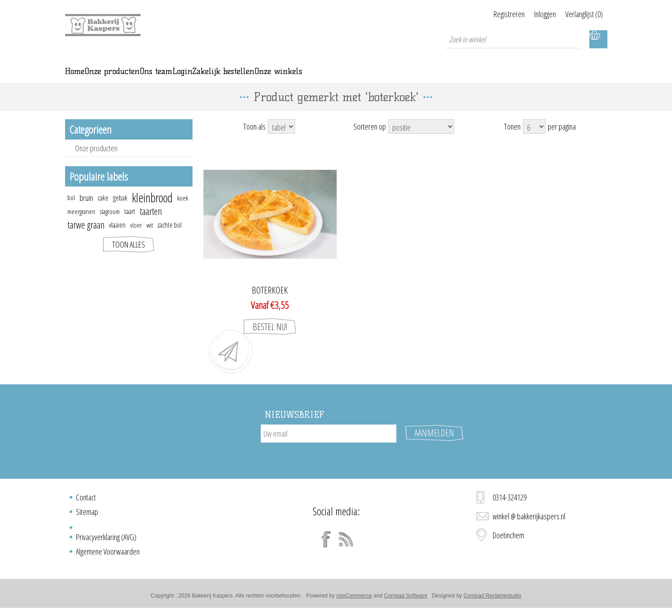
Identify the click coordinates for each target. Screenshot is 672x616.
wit (150, 238)
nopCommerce (354, 599)
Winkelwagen (598, 39)
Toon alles (129, 257)
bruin (86, 210)
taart (130, 224)
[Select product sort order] (421, 139)
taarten (151, 224)
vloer (136, 238)
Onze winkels (455, 78)
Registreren (487, 14)
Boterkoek (270, 303)
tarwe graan (86, 237)
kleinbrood (152, 210)
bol (71, 210)
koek (183, 210)
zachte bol (169, 238)
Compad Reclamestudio (493, 599)
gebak (120, 210)
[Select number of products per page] (534, 139)
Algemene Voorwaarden (108, 555)
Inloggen (534, 14)
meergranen (81, 224)
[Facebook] (326, 543)
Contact (86, 501)
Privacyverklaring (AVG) (106, 541)
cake (103, 210)
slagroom (110, 224)
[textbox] (512, 39)
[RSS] (346, 543)
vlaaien (117, 238)
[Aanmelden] (329, 446)
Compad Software (406, 599)
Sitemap (87, 515)
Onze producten (96, 161)
